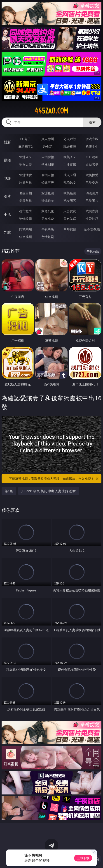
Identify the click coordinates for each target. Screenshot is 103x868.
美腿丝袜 (26, 201)
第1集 (9, 491)
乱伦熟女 (70, 183)
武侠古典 (92, 211)
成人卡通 (70, 175)
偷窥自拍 (26, 193)
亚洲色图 (48, 193)
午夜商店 (48, 229)
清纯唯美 (48, 201)
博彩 (7, 142)
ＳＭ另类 (92, 165)
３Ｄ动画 (92, 157)
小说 (7, 214)
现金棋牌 (70, 147)
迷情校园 (26, 219)
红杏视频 (26, 237)
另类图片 (92, 201)
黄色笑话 (70, 219)
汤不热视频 (92, 229)
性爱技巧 (92, 219)
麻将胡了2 (26, 147)
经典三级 (48, 183)
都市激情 (26, 211)
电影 (7, 178)
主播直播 (70, 165)
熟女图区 (70, 201)
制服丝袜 (26, 183)
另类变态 (92, 183)
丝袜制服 (48, 165)
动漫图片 (92, 193)
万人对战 (70, 139)
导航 (7, 232)
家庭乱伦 (48, 211)
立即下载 (83, 858)
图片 (7, 196)
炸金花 (48, 147)
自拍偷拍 (48, 157)
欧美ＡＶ (70, 157)
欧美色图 (70, 193)
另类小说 (48, 219)
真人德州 (48, 139)
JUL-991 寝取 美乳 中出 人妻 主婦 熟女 (49, 491)
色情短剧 (48, 237)
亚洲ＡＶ (26, 157)
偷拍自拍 (48, 175)
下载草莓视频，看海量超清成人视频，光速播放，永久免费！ (54, 479)
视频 (7, 160)
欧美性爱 (92, 175)
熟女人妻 (26, 165)
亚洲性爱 (26, 175)
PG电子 (26, 139)
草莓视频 (70, 229)
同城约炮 (26, 229)
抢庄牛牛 (92, 147)
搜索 (92, 122)
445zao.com (51, 111)
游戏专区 (92, 139)
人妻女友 (70, 211)
